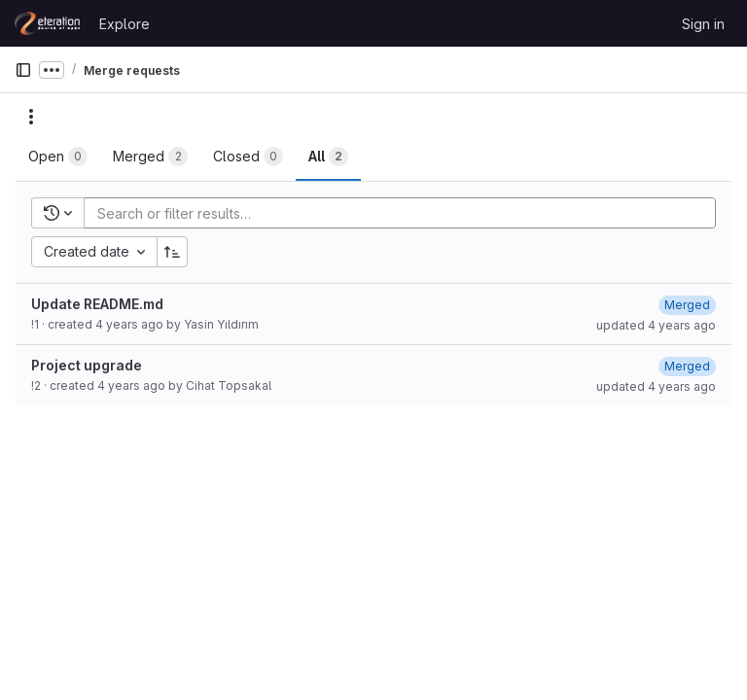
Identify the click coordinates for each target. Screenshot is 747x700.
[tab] (58, 157)
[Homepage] (47, 23)
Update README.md (97, 304)
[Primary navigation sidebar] (23, 70)
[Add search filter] (406, 213)
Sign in (703, 24)
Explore (124, 24)
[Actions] (31, 117)
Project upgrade (87, 365)
